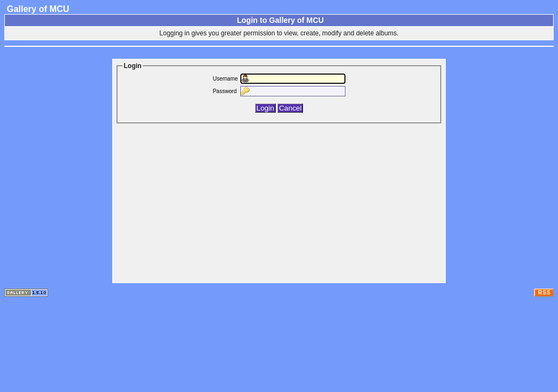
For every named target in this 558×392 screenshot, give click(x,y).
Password (225, 91)
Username (225, 79)
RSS (544, 293)
